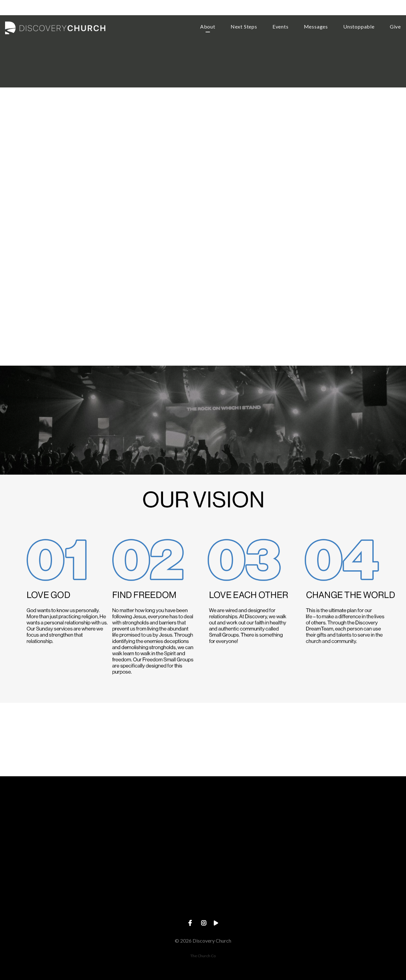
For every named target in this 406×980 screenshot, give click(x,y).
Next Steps (244, 27)
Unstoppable (359, 27)
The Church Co (203, 956)
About (208, 27)
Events (281, 27)
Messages (316, 27)
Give (395, 27)
